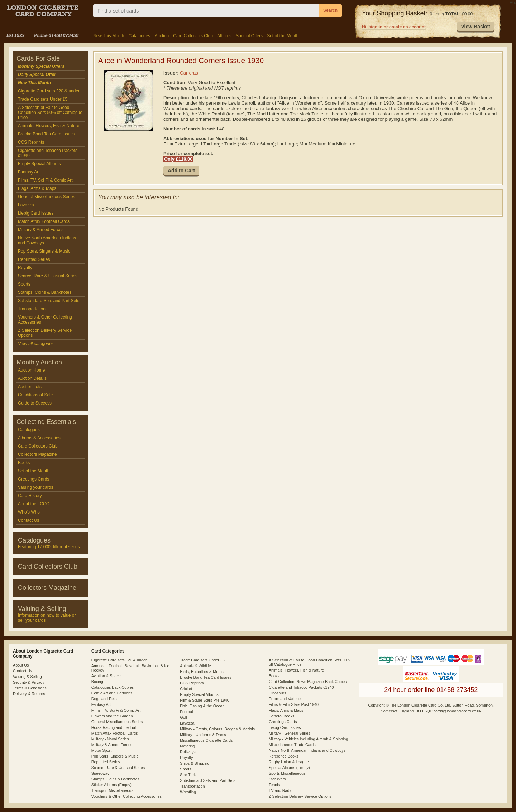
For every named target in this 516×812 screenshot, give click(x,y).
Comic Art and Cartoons (112, 693)
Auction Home (31, 370)
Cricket (186, 689)
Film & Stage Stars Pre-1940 (204, 700)
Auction (162, 36)
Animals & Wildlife (195, 666)
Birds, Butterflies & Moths (202, 672)
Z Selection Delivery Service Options (45, 333)
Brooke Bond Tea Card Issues (46, 134)
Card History (30, 496)
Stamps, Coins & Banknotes (45, 292)
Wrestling (188, 792)
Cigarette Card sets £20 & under (49, 91)
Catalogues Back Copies (113, 687)
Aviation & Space (106, 676)
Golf (183, 717)
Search (330, 10)
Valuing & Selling (27, 677)
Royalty (25, 268)
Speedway (100, 773)
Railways (188, 752)
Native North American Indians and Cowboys (47, 240)
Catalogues (139, 36)
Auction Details (32, 378)
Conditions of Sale (35, 395)
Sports (24, 284)
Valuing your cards (36, 487)
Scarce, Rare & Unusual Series (48, 276)
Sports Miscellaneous (287, 773)
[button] (476, 27)
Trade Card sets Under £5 (43, 99)
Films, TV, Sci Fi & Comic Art (45, 180)
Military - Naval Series (110, 739)
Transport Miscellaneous (112, 790)
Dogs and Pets (104, 699)
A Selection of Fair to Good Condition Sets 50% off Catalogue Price (50, 113)
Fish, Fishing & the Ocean (202, 706)
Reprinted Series (34, 259)
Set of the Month (283, 36)
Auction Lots (30, 387)
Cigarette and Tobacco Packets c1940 (48, 153)
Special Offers (249, 36)
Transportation (32, 309)
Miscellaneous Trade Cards (292, 745)
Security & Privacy (29, 682)
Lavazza (26, 205)
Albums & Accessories (39, 438)
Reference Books (284, 756)
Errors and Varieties (286, 699)
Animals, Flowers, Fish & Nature (49, 126)
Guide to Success (35, 403)
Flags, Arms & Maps (37, 188)
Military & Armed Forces (41, 230)
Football (187, 712)
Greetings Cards (34, 479)
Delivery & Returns (29, 694)
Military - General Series (290, 733)
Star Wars (277, 779)
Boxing (97, 682)
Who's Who (29, 512)
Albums (224, 36)
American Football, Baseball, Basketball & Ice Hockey (130, 668)
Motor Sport (101, 750)
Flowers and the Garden (112, 716)
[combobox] (206, 11)
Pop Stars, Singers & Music (44, 251)
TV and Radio (281, 790)
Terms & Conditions (30, 688)
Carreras (189, 73)
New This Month (109, 36)
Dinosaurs (278, 693)
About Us (21, 665)
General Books (281, 716)
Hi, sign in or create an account (394, 27)
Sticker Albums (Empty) (111, 785)
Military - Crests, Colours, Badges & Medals (217, 729)
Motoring (187, 746)
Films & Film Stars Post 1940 (294, 704)
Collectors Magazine (37, 454)
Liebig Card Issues (36, 213)
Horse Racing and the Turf (114, 727)
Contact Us (28, 520)
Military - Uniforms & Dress (203, 735)
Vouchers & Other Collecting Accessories (45, 320)
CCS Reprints (31, 142)
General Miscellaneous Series (46, 197)
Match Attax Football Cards (44, 221)
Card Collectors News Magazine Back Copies (308, 682)
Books (24, 463)
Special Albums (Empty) (289, 768)
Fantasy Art (29, 172)
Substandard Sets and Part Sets (49, 301)
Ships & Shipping (195, 763)
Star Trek (188, 775)
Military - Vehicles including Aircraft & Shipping (308, 739)
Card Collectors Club (193, 36)
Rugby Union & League (289, 762)
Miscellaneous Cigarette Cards (206, 740)
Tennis (274, 785)
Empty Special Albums (39, 164)
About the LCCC (34, 504)
